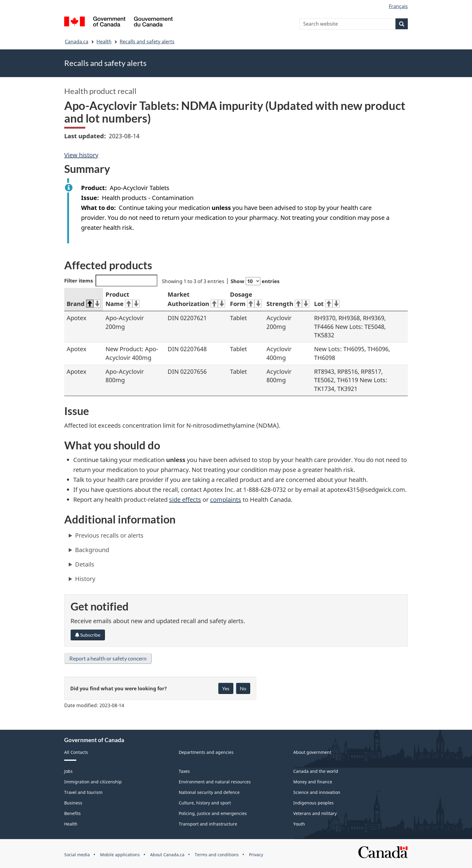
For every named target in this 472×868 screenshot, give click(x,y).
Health (104, 42)
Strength (288, 304)
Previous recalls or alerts (109, 535)
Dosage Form (246, 299)
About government (312, 752)
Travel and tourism (83, 792)
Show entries (255, 281)
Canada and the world (316, 771)
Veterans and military (315, 813)
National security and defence (209, 792)
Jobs (68, 771)
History (85, 579)
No (243, 688)
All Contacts (76, 752)
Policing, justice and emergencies (213, 813)
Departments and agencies (206, 752)
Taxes (184, 771)
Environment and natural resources (215, 782)
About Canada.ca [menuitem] (167, 855)
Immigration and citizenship (93, 782)
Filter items (111, 281)
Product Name (123, 299)
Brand (84, 304)
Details (85, 564)
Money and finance (313, 782)
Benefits (72, 813)
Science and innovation (317, 792)
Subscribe (88, 635)
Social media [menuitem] (77, 855)
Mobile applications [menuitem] (120, 855)
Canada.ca (77, 42)
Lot (327, 304)
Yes (226, 688)
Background (92, 550)
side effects (185, 500)
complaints (226, 500)
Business (73, 803)
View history (81, 155)
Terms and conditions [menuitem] (217, 855)
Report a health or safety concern (108, 658)
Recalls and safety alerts (147, 42)
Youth (299, 824)
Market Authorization (196, 299)
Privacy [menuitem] (256, 855)
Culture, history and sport (205, 803)
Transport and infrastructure (208, 824)
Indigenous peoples (313, 803)
